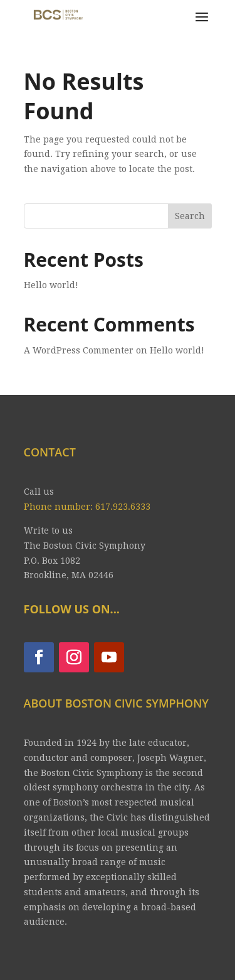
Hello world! (51, 285)
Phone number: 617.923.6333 (87, 507)
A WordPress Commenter (79, 350)
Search (190, 216)
